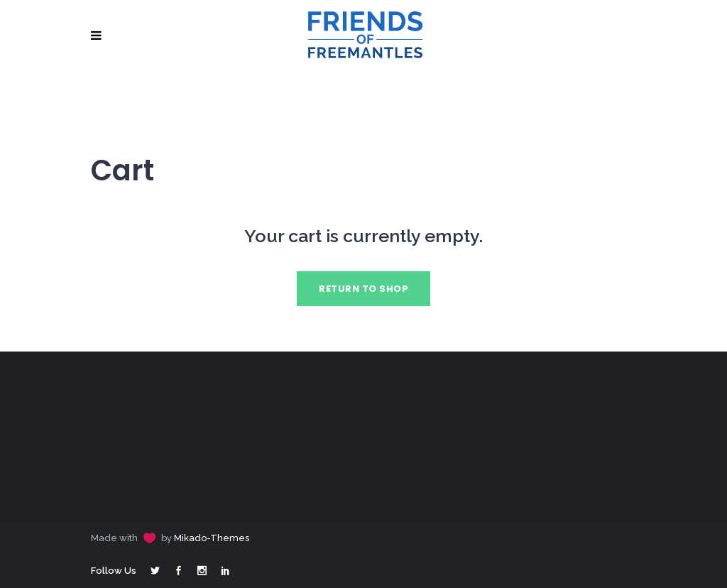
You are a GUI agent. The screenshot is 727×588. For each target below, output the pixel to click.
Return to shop (363, 289)
